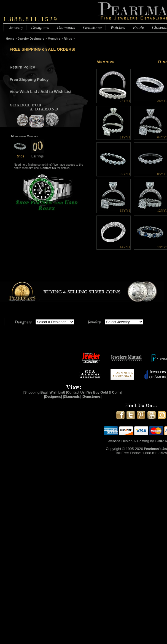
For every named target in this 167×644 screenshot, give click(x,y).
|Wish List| (57, 392)
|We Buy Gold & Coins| (104, 392)
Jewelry (16, 27)
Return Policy (22, 67)
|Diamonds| (72, 397)
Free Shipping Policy (29, 80)
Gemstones (93, 27)
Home (10, 39)
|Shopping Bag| (36, 392)
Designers (40, 27)
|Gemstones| (92, 397)
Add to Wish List (56, 92)
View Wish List (23, 92)
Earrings (37, 154)
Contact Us (48, 168)
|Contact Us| (76, 392)
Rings (68, 39)
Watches (118, 27)
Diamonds (66, 27)
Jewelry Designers (31, 39)
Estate (138, 27)
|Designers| (53, 397)
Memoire (54, 39)
